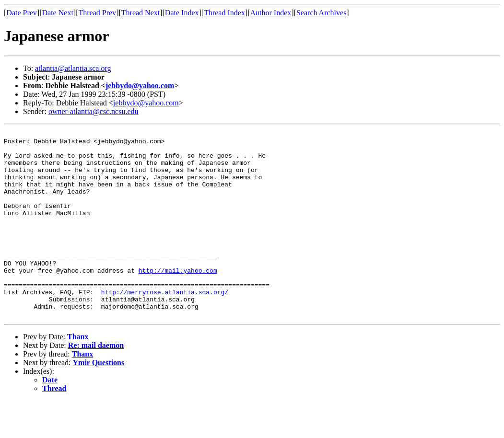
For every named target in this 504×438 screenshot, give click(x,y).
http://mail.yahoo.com (178, 299)
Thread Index (224, 13)
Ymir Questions (99, 400)
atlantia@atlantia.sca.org (73, 68)
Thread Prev (97, 13)
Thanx (78, 374)
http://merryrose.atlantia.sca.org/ (165, 325)
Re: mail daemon (96, 383)
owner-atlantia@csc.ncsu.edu (94, 111)
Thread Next (141, 13)
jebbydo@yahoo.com (140, 86)
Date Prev (22, 13)
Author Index (271, 13)
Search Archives (321, 13)
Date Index (182, 13)
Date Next (58, 13)
